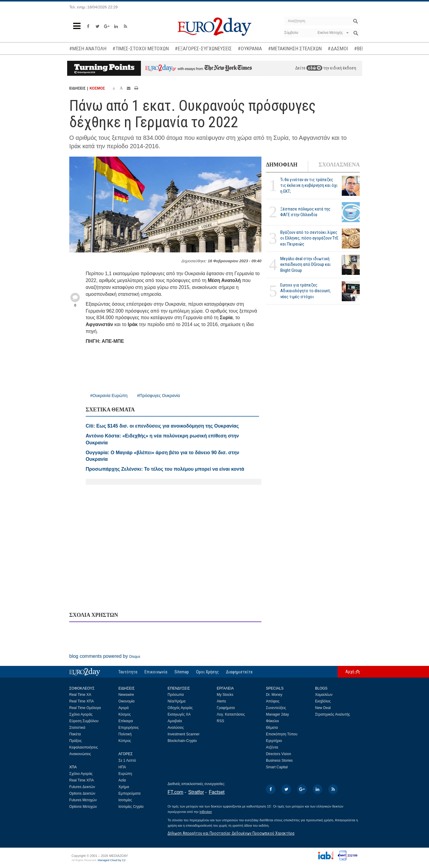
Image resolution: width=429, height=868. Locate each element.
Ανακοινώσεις (80, 754)
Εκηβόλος (323, 701)
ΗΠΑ (122, 767)
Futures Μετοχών (83, 800)
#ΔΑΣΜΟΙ (338, 49)
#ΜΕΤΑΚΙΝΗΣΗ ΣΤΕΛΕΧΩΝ (295, 49)
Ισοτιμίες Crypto (131, 807)
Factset (217, 792)
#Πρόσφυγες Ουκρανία (158, 396)
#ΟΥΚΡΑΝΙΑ (250, 49)
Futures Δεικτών (82, 787)
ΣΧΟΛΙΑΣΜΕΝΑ (339, 165)
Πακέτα (75, 734)
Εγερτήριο (274, 741)
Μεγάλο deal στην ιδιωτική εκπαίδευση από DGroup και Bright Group (305, 264)
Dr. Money (274, 695)
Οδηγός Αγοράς (180, 708)
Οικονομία (127, 701)
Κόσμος (125, 714)
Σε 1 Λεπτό (127, 761)
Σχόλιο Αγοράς (81, 714)
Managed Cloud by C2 (112, 860)
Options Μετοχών (83, 807)
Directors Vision (279, 754)
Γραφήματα (226, 708)
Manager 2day (277, 714)
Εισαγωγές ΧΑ (179, 714)
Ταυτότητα (128, 672)
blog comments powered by (105, 656)
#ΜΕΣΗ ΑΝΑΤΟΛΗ (88, 49)
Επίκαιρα (126, 721)
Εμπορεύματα (130, 793)
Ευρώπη (125, 774)
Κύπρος (125, 741)
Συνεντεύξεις (276, 708)
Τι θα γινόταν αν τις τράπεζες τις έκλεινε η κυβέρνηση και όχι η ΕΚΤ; (309, 185)
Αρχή (350, 672)
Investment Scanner (184, 734)
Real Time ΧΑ (80, 695)
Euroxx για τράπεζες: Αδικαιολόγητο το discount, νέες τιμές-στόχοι (305, 291)
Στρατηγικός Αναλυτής (333, 714)
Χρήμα (124, 787)
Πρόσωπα (176, 695)
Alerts (221, 701)
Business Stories (279, 761)
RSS (220, 721)
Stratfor (196, 792)
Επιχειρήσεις (129, 728)
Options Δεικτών (82, 793)
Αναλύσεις (176, 728)
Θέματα (272, 728)
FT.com (175, 792)
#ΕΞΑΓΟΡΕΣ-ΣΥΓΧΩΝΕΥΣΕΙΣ (203, 49)
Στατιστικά (77, 728)
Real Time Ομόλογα (85, 708)
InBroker (206, 812)
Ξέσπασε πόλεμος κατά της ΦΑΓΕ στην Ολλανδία (305, 212)
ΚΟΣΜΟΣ (97, 88)
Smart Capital (277, 767)
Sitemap (182, 672)
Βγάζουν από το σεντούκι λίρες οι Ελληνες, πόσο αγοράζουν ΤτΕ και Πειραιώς (309, 238)
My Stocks (225, 695)
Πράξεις (76, 741)
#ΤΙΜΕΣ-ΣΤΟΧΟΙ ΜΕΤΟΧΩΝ (141, 49)
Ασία (122, 780)
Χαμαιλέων (324, 695)
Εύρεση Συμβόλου (84, 721)
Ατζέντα (272, 747)
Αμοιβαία (175, 721)
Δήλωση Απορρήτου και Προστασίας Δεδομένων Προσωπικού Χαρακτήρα (231, 833)
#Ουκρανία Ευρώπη (109, 396)
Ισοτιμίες (125, 800)
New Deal (323, 708)
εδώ (314, 68)
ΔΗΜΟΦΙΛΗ (282, 165)
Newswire (126, 695)
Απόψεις (273, 701)
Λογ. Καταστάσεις (231, 714)
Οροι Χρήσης (207, 672)
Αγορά (124, 708)
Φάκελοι (272, 721)
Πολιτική (125, 734)
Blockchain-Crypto (182, 741)
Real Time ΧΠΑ (82, 701)
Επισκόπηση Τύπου (282, 734)
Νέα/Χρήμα (177, 701)
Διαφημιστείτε (239, 672)
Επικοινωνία (156, 672)
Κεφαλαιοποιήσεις (83, 747)
